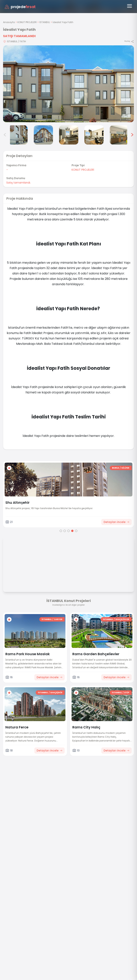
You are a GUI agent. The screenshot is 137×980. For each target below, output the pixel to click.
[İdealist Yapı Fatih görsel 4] (43, 135)
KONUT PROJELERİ (27, 22)
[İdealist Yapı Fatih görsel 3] (18, 135)
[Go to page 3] (68, 531)
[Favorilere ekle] (9, 468)
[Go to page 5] (76, 531)
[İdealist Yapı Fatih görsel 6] (94, 135)
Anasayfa (9, 22)
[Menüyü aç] (130, 6)
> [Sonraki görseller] (132, 135)
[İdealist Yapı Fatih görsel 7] (119, 135)
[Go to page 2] (65, 531)
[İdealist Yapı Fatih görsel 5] (69, 135)
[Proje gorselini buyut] (68, 84)
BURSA (116, 468)
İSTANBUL (45, 22)
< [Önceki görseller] (5, 135)
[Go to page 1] (61, 531)
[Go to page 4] (72, 531)
